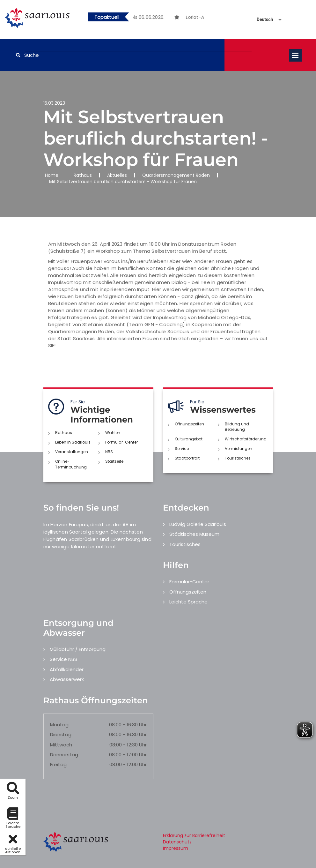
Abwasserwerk (67, 679)
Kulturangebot (189, 439)
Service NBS (63, 659)
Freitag (58, 764)
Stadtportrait (187, 458)
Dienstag (61, 734)
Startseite (114, 461)
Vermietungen (239, 449)
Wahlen (113, 433)
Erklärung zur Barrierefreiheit (194, 835)
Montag (59, 725)
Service (182, 449)
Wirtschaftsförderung (246, 439)
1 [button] (154, 18)
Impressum (176, 848)
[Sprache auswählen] (261, 20)
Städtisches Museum (194, 534)
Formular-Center (121, 442)
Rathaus (83, 175)
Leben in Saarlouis (73, 442)
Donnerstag (64, 755)
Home (52, 175)
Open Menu (295, 55)
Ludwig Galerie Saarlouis (198, 524)
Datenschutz (177, 842)
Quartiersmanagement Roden (176, 175)
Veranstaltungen (72, 452)
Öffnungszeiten (189, 424)
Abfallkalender (67, 669)
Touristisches (238, 458)
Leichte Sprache (188, 602)
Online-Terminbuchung (71, 464)
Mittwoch (61, 745)
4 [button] (183, 18)
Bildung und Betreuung (237, 427)
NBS (109, 452)
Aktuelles (117, 175)
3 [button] (173, 18)
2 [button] (164, 18)
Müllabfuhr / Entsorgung (78, 649)
